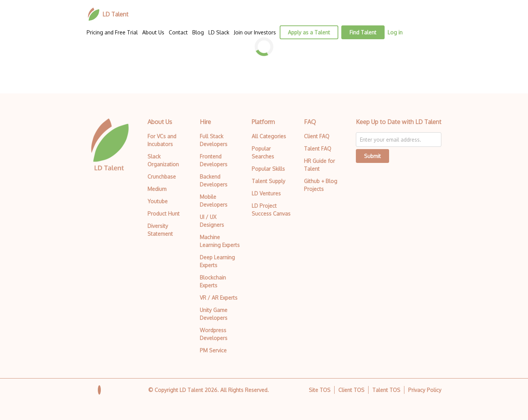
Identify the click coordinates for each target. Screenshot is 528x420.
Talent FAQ (318, 149)
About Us (153, 32)
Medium (157, 189)
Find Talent (363, 32)
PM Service (213, 350)
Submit (372, 156)
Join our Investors (255, 32)
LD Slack (219, 32)
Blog (198, 32)
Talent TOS (386, 390)
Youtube (158, 201)
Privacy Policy (425, 390)
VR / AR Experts (219, 298)
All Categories (269, 136)
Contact (178, 32)
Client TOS (351, 390)
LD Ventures (266, 193)
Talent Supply (268, 181)
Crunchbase (162, 177)
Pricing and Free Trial (112, 32)
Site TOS (320, 390)
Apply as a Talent (309, 32)
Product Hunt (164, 214)
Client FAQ (317, 136)
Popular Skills (268, 169)
